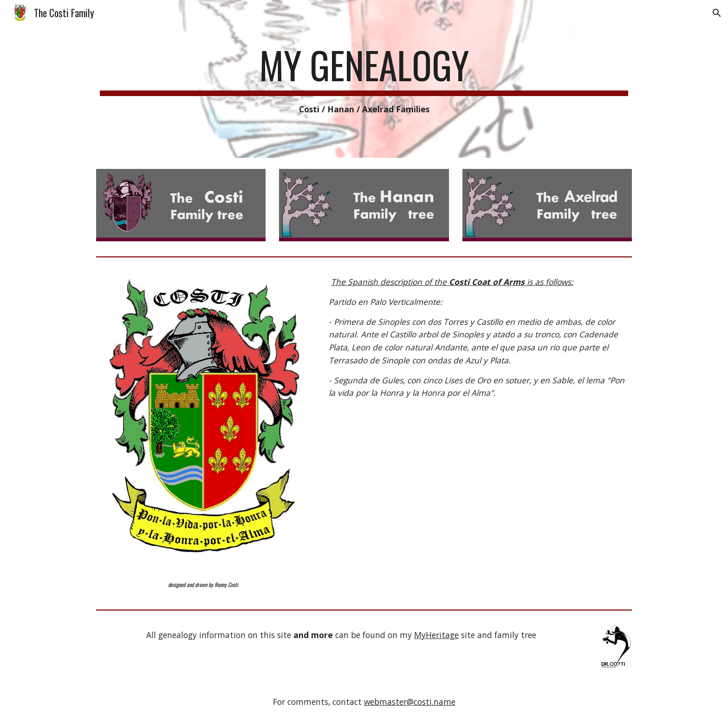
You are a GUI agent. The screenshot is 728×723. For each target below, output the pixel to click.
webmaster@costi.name (410, 702)
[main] (364, 79)
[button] (717, 13)
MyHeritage (436, 635)
